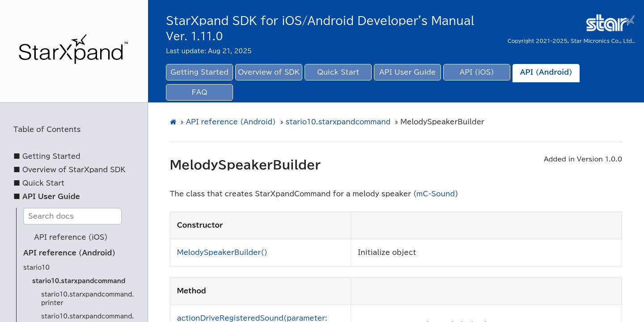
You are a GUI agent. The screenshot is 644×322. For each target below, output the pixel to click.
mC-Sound (436, 194)
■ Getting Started (47, 156)
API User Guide (407, 72)
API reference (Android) (69, 253)
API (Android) (546, 72)
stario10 (36, 268)
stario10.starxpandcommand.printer (88, 299)
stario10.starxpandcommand (79, 281)
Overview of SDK (269, 72)
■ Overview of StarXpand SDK (70, 170)
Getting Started (199, 72)
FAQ (200, 92)
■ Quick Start (39, 183)
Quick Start (338, 72)
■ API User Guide (47, 197)
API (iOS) (477, 72)
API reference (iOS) (71, 237)
